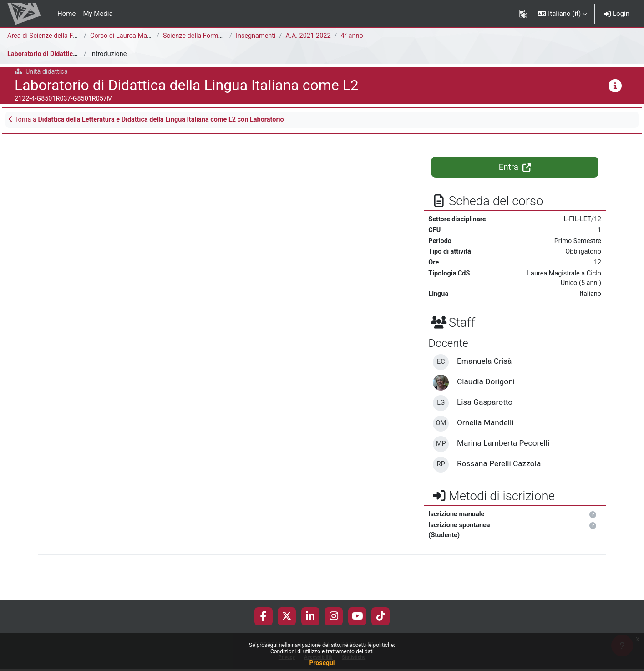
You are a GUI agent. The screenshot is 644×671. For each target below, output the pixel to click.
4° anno (356, 36)
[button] (562, 14)
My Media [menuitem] (98, 14)
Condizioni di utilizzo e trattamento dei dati (322, 651)
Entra (515, 168)
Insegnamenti (256, 36)
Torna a (152, 120)
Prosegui (322, 663)
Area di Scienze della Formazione (58, 36)
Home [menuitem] (66, 14)
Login (617, 14)
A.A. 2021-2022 (311, 36)
